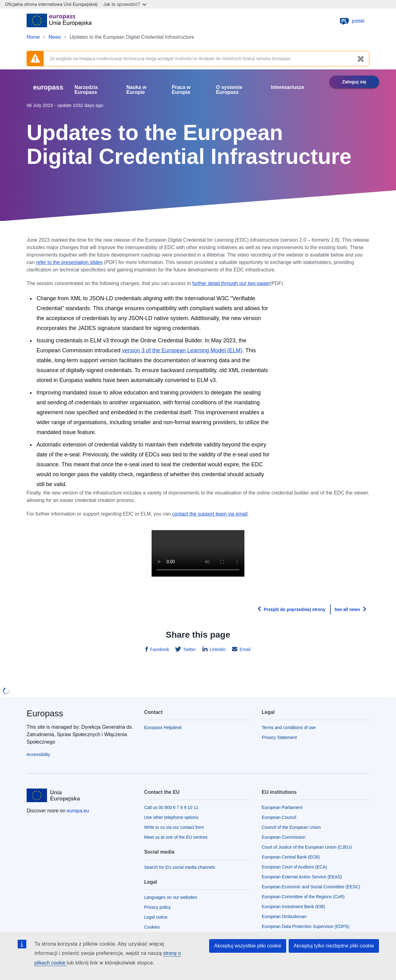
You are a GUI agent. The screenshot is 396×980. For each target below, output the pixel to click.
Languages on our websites (171, 897)
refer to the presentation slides (69, 262)
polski (352, 21)
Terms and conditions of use (289, 727)
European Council (279, 817)
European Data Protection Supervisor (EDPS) (306, 926)
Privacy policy (157, 907)
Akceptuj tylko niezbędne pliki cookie (334, 946)
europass (48, 87)
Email (245, 649)
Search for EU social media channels (180, 867)
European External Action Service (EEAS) (302, 877)
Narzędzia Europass (86, 90)
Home (33, 37)
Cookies (152, 927)
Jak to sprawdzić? (125, 4)
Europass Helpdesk (163, 727)
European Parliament (282, 807)
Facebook (159, 649)
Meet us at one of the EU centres (176, 837)
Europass (45, 713)
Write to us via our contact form (174, 827)
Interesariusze (287, 87)
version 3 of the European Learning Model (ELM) (182, 350)
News (55, 37)
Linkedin (217, 649)
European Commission (284, 837)
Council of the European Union (291, 827)
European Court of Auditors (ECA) (294, 867)
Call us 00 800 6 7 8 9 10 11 (171, 807)
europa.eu (78, 811)
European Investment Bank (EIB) (293, 907)
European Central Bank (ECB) (291, 857)
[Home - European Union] (59, 21)
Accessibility (38, 754)
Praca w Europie (181, 90)
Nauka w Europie (136, 90)
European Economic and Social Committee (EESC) (311, 887)
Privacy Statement (279, 737)
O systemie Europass (229, 90)
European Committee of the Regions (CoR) (303, 897)
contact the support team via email (210, 514)
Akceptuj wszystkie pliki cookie (248, 946)
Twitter (189, 649)
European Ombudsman (284, 916)
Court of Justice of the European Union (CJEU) (307, 847)
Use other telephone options (171, 817)
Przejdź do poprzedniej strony (295, 609)
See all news (347, 609)
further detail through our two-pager (231, 283)
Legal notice (156, 917)
